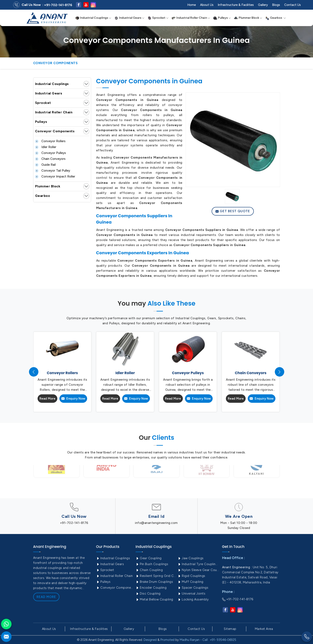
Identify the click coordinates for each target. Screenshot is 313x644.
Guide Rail (45, 165)
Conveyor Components (55, 131)
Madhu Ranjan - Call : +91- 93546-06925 (208, 640)
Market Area (264, 629)
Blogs (276, 5)
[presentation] (34, 372)
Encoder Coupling (151, 588)
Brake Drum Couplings (154, 582)
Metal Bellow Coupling (154, 599)
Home (192, 5)
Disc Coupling (148, 594)
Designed (150, 640)
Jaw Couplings (191, 558)
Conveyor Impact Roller (55, 176)
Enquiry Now (73, 399)
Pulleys (222, 18)
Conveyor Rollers (50, 141)
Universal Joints (192, 594)
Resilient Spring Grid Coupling (156, 576)
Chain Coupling (149, 570)
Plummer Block (248, 18)
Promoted (167, 640)
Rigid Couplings (191, 576)
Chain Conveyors (50, 159)
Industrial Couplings (93, 18)
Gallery (263, 5)
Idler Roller (46, 147)
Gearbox (276, 18)
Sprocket (158, 18)
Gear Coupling (149, 558)
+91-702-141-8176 (58, 5)
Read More (47, 399)
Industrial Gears (129, 18)
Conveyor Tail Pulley (53, 171)
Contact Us (293, 5)
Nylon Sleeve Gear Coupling (198, 570)
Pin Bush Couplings (152, 564)
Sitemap (230, 629)
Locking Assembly (193, 599)
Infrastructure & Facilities (236, 5)
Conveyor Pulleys (50, 153)
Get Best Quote (233, 211)
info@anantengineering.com (156, 523)
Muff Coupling (191, 582)
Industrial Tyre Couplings (198, 564)
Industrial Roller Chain (191, 18)
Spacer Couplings (193, 588)
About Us (207, 5)
